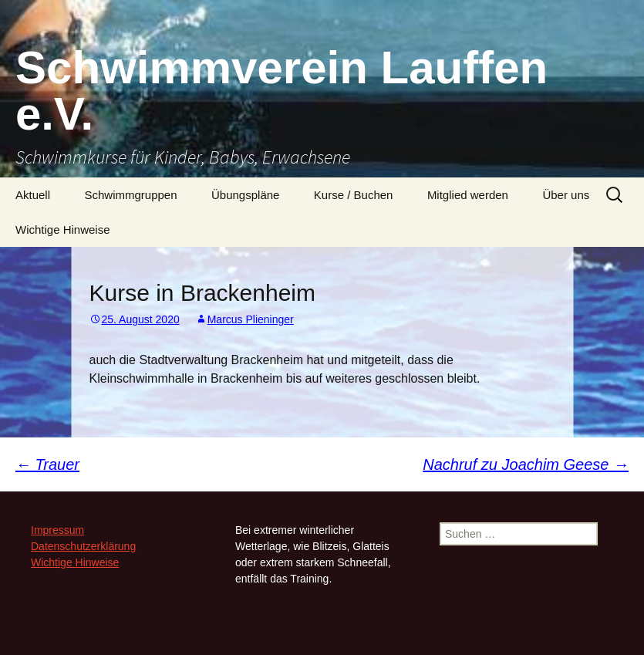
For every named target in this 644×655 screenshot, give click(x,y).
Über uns (566, 195)
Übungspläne (245, 195)
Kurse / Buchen (354, 195)
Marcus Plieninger (251, 319)
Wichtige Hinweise (63, 230)
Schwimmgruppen (130, 195)
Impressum (57, 530)
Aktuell (33, 195)
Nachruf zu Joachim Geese (526, 464)
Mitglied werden (468, 195)
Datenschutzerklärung (83, 546)
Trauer (47, 464)
